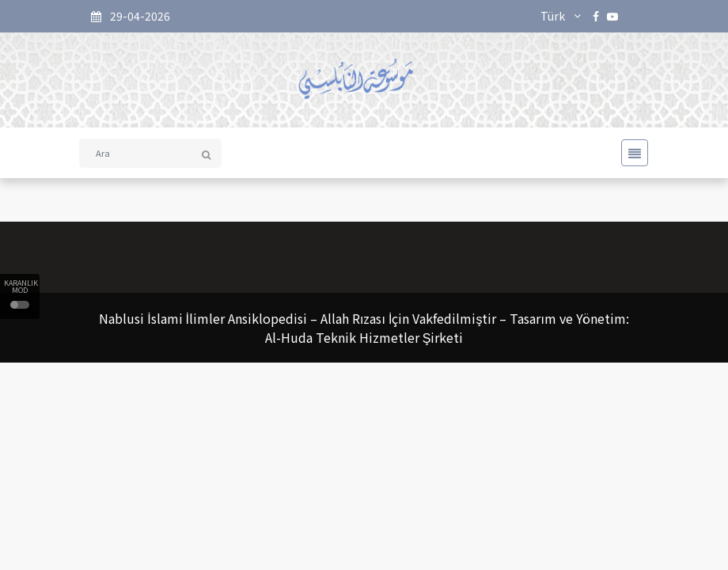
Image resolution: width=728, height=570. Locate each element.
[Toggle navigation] (630, 153)
